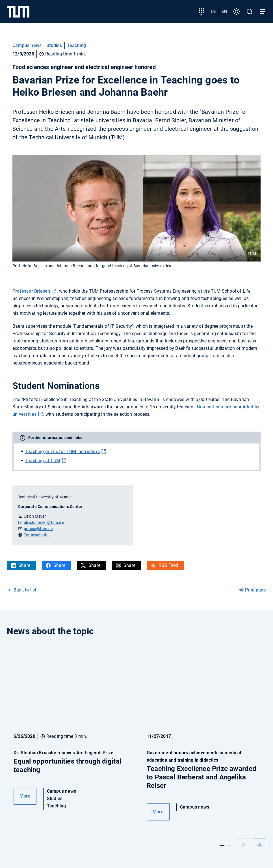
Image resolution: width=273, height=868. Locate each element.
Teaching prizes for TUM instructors (62, 452)
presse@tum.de (38, 529)
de (214, 11)
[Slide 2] (229, 845)
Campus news (27, 45)
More (25, 796)
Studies (54, 45)
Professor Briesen (31, 291)
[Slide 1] (222, 845)
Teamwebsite (36, 535)
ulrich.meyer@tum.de (44, 522)
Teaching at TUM (43, 461)
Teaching (77, 45)
